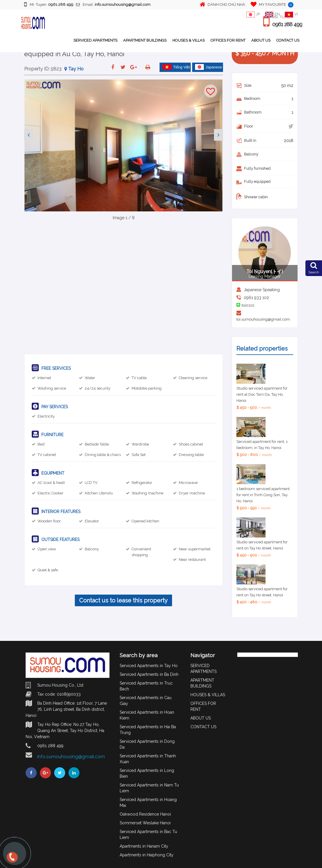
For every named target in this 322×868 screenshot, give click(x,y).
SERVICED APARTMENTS (95, 40)
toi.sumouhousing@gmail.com (263, 319)
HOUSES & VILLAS (189, 40)
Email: (113, 5)
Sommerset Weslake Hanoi (145, 823)
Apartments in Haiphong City (147, 855)
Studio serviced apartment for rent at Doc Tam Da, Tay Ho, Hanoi (262, 394)
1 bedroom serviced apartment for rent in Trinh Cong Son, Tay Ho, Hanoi (263, 495)
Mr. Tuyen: (49, 4)
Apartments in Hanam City (144, 846)
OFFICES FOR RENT (228, 40)
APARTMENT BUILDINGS (145, 40)
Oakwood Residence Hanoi (145, 814)
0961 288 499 (287, 24)
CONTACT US (288, 40)
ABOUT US (261, 40)
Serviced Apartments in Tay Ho (149, 666)
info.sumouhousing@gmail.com (71, 757)
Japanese (208, 67)
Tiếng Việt (176, 67)
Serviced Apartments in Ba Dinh (149, 674)
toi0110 (248, 305)
